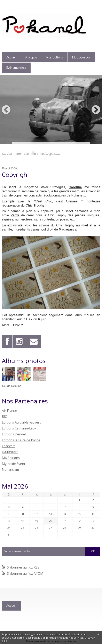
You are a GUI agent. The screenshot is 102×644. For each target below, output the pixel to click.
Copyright (15, 174)
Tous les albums (11, 386)
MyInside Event (14, 464)
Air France (9, 411)
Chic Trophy (35, 205)
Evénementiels (16, 67)
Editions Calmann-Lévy (19, 428)
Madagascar (81, 57)
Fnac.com (9, 446)
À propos (31, 57)
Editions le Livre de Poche (21, 440)
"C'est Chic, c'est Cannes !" (58, 201)
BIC (4, 417)
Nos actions (55, 57)
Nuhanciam (10, 469)
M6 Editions (11, 458)
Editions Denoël (14, 434)
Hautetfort (10, 452)
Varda (15, 215)
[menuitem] (11, 57)
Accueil (11, 57)
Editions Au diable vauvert (21, 422)
